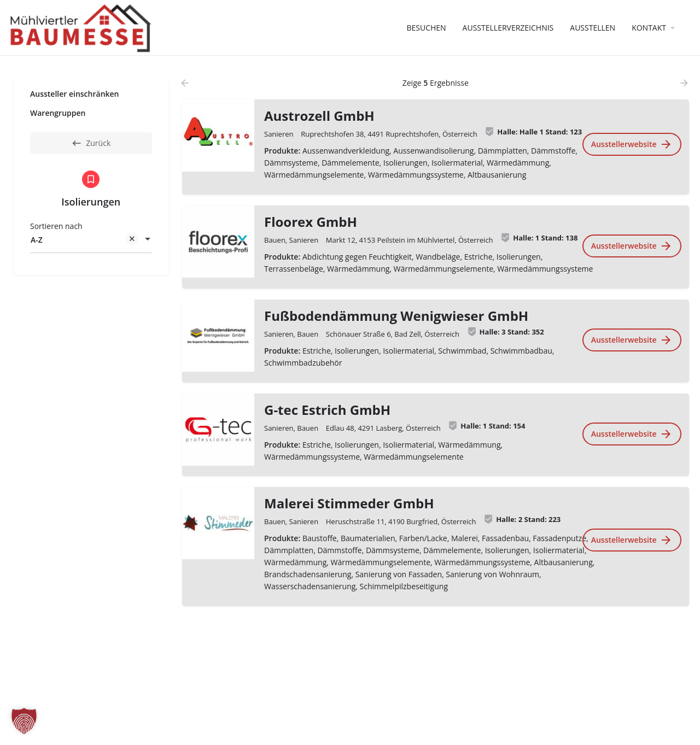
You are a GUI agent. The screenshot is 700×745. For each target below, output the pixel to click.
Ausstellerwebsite (631, 144)
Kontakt (649, 28)
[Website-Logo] (82, 27)
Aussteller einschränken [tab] (75, 94)
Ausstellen (593, 28)
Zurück (91, 143)
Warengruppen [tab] (58, 113)
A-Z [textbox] (84, 241)
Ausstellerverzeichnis (508, 28)
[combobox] (91, 240)
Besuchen (426, 28)
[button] (24, 721)
